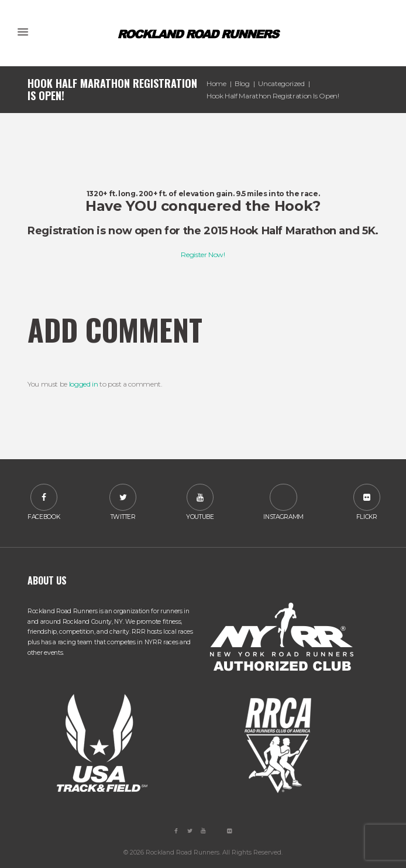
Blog (242, 83)
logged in (84, 384)
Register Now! (203, 254)
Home (216, 83)
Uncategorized (281, 83)
